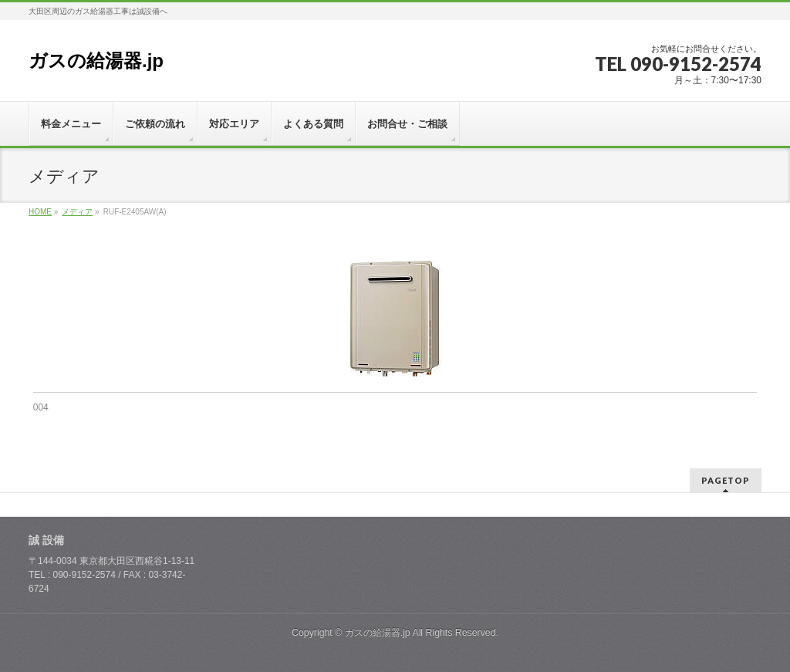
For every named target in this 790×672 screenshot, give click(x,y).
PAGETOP (726, 480)
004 (41, 407)
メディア (77, 212)
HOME (40, 212)
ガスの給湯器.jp (96, 61)
